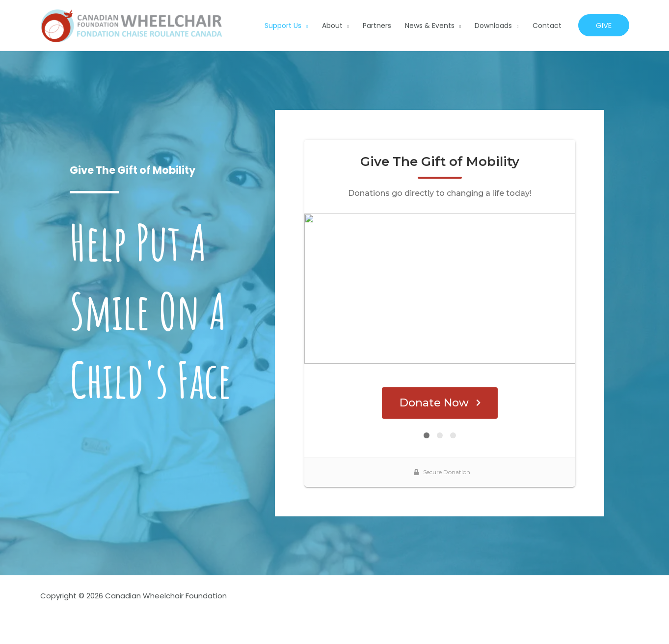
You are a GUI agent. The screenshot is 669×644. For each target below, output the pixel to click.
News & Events (430, 26)
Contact (547, 26)
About (332, 26)
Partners (377, 26)
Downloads (493, 26)
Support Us (283, 26)
